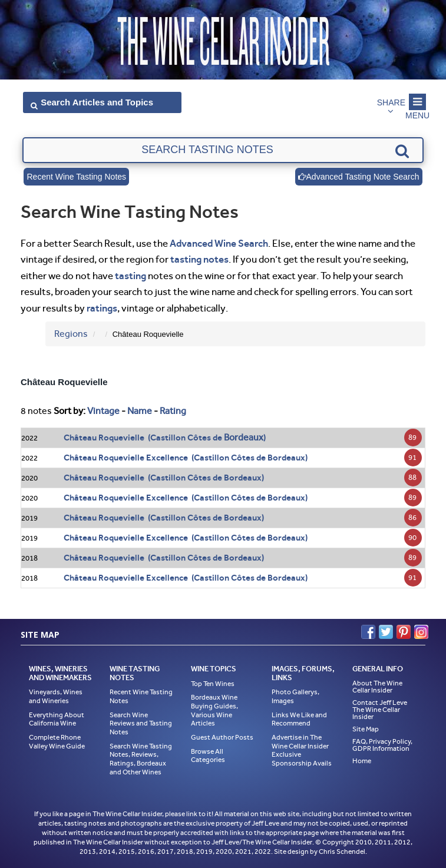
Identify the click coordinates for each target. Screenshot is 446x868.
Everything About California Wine (57, 719)
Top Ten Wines (213, 684)
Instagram (421, 632)
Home (362, 761)
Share (391, 102)
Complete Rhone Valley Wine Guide (57, 742)
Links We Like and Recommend (299, 719)
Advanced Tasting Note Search (359, 177)
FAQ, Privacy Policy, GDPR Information (382, 745)
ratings (102, 308)
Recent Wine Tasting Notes (76, 177)
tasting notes (199, 259)
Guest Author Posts (222, 737)
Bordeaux (244, 437)
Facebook (368, 632)
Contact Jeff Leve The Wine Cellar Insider (380, 710)
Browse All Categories (208, 756)
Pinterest (404, 632)
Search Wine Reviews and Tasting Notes (141, 723)
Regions (71, 334)
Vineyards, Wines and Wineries (56, 696)
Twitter (386, 632)
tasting (131, 276)
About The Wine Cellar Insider (377, 687)
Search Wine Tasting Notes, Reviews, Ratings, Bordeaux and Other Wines (141, 759)
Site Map (366, 729)
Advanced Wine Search (219, 243)
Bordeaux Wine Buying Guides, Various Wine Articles (214, 710)
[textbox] (223, 150)
